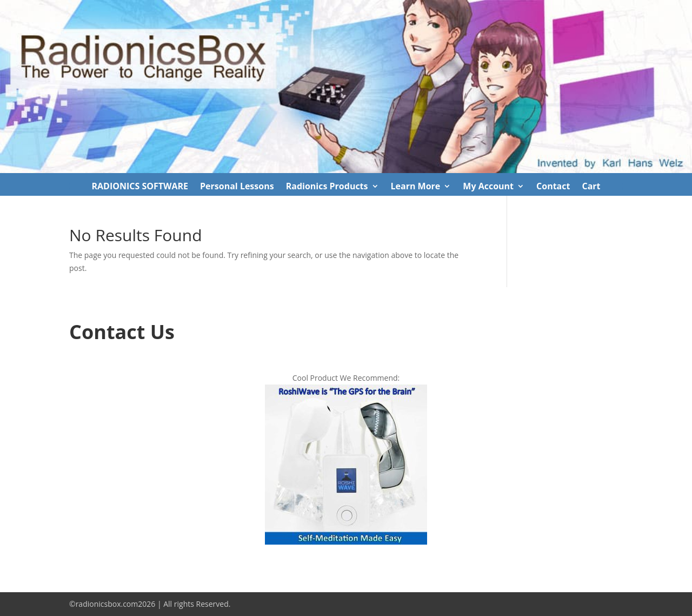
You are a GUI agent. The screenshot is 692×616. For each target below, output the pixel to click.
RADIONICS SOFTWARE (140, 187)
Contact (553, 187)
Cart (591, 187)
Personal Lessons (237, 187)
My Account (488, 187)
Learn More (416, 187)
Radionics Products (327, 187)
